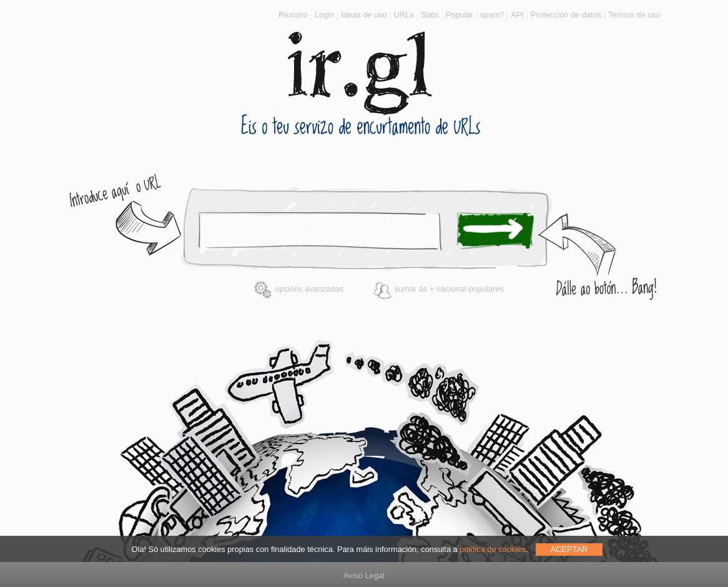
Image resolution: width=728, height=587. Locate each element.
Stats (430, 15)
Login (324, 15)
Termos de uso (634, 15)
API (517, 15)
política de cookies (492, 549)
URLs (404, 15)
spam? (492, 15)
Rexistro (293, 15)
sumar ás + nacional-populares (438, 289)
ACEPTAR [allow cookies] (569, 549)
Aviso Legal (364, 575)
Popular (460, 15)
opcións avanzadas (298, 289)
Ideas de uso (364, 15)
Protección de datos (566, 15)
